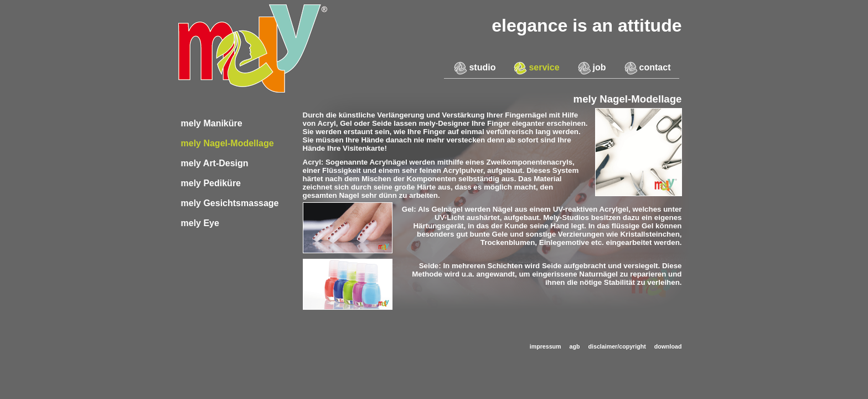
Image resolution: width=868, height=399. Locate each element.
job (600, 67)
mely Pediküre (211, 183)
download (668, 346)
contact (655, 67)
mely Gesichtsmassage (230, 203)
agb (575, 346)
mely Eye (200, 223)
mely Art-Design (215, 163)
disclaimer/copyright (617, 346)
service (544, 67)
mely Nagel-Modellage (228, 143)
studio (482, 67)
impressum (546, 346)
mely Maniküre (212, 123)
